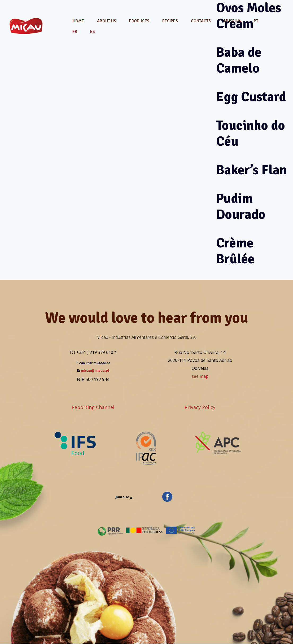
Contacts (201, 21)
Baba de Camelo (239, 60)
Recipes (170, 21)
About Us (107, 21)
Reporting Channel (93, 407)
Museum (232, 21)
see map (200, 376)
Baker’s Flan (252, 170)
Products (139, 21)
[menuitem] (256, 21)
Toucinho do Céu (251, 134)
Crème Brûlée (235, 251)
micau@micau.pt (95, 370)
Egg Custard (251, 97)
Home (78, 21)
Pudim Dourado (241, 207)
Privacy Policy (200, 407)
